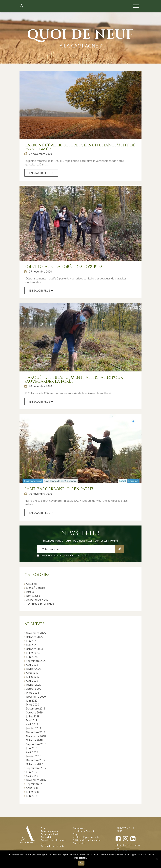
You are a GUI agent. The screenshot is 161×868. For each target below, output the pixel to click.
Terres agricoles (49, 831)
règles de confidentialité (65, 555)
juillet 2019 (33, 716)
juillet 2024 (33, 653)
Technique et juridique (40, 604)
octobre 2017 (34, 764)
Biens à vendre (35, 588)
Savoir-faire (47, 837)
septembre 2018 (36, 744)
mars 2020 (32, 705)
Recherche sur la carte (53, 846)
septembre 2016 (36, 784)
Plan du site (79, 843)
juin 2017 (32, 772)
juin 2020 (32, 701)
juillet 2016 (33, 792)
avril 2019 (32, 724)
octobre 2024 (34, 649)
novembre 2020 (36, 697)
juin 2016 (32, 796)
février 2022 (34, 685)
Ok (81, 863)
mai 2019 (32, 720)
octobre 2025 (34, 637)
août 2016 (32, 788)
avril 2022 (32, 681)
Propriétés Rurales (50, 834)
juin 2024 (32, 657)
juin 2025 (32, 641)
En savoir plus (41, 173)
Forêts (30, 592)
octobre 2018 (34, 740)
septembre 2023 (36, 661)
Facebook (118, 839)
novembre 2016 (36, 780)
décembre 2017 (36, 760)
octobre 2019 (34, 712)
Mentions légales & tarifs (86, 837)
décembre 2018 (36, 732)
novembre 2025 (36, 633)
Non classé (33, 596)
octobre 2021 (34, 689)
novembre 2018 (36, 736)
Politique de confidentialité (87, 840)
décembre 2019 (36, 708)
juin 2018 (32, 748)
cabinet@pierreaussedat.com (128, 847)
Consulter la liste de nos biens (53, 842)
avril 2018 (32, 752)
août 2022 (32, 673)
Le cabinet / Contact (83, 831)
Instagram (125, 839)
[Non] (157, 859)
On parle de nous (37, 600)
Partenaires (79, 828)
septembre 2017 (36, 768)
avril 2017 (32, 776)
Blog (75, 834)
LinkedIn (133, 839)
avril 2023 (32, 665)
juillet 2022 (33, 677)
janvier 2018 (34, 756)
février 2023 (34, 669)
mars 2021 (32, 693)
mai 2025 (32, 645)
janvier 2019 (34, 728)
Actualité (31, 584)
